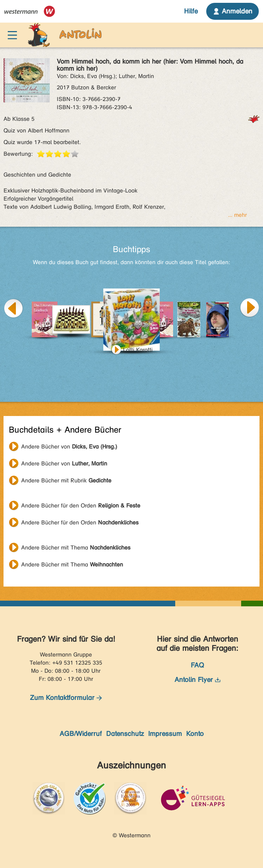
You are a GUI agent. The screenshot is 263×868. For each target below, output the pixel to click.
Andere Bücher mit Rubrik (66, 480)
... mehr (237, 215)
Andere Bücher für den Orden (81, 506)
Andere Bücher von (69, 447)
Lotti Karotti (138, 350)
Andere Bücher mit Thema (76, 548)
